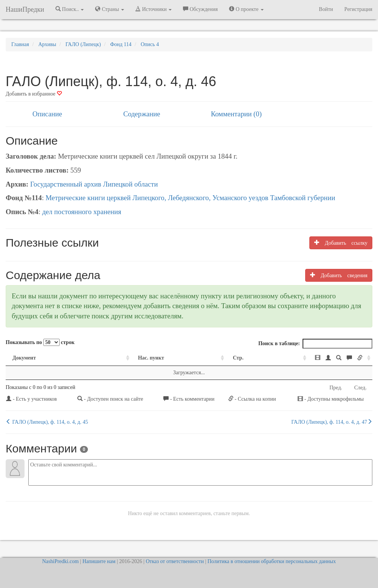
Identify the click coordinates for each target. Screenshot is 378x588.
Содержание (142, 114)
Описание (47, 114)
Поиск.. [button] (70, 9)
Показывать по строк (40, 342)
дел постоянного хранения (82, 212)
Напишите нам (99, 561)
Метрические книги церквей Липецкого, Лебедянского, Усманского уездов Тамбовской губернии (191, 198)
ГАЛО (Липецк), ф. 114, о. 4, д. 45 (47, 422)
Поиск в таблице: (315, 344)
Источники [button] (154, 9)
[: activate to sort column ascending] (303, 358)
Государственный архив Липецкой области (94, 184)
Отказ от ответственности (175, 561)
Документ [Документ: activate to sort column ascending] (24, 358)
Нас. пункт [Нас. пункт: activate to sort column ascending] (109, 358)
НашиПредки (25, 9)
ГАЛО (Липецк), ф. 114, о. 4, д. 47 (332, 422)
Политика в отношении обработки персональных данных (272, 561)
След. (360, 388)
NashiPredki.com (61, 561)
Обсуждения (200, 9)
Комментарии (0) (236, 114)
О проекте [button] (246, 9)
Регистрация (358, 9)
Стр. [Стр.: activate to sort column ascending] (191, 358)
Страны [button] (110, 9)
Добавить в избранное (34, 94)
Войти (326, 9)
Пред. (336, 388)
